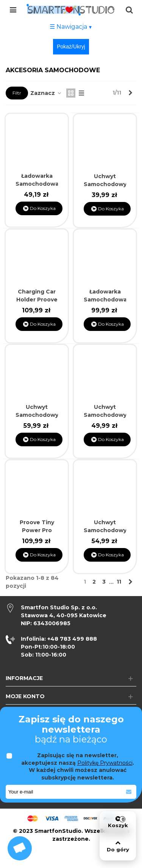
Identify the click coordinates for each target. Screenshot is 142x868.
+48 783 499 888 (59, 639)
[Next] (130, 93)
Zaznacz (46, 93)
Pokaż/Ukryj (71, 47)
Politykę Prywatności (105, 763)
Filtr (17, 93)
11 (119, 582)
